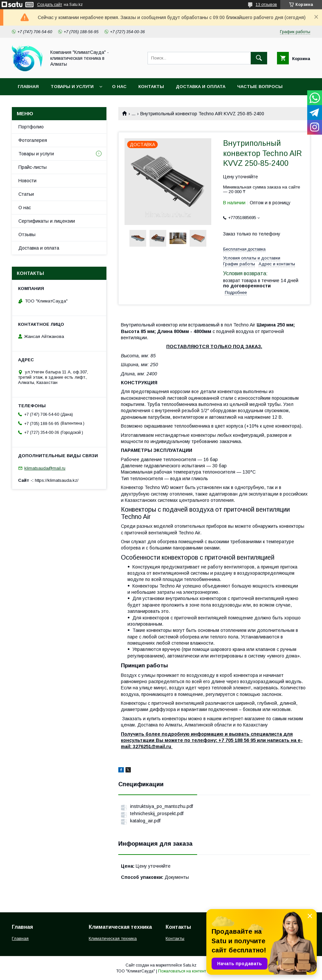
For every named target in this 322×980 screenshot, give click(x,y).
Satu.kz (190, 965)
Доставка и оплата (201, 87)
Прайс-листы (33, 167)
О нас (119, 87)
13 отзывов (266, 5)
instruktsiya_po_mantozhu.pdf (161, 806)
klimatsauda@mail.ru (45, 468)
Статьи (26, 194)
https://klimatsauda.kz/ (57, 480)
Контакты (151, 87)
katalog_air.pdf (145, 821)
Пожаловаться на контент (182, 971)
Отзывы (27, 234)
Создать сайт (50, 5)
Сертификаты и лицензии (47, 221)
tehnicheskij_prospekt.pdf (157, 813)
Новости (27, 181)
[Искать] (259, 58)
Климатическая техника (113, 938)
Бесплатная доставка (244, 249)
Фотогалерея (33, 140)
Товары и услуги (72, 87)
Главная (28, 87)
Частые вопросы (260, 87)
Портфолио (31, 127)
